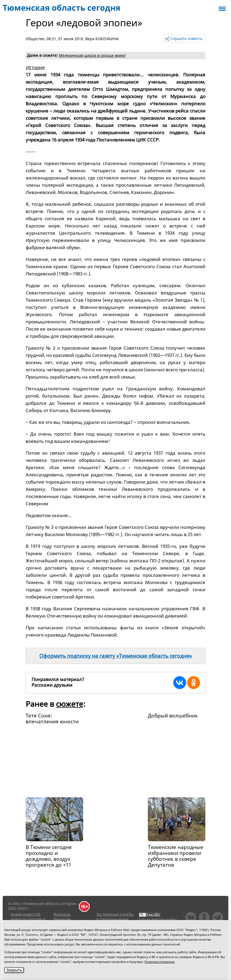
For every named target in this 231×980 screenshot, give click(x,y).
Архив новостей (25, 914)
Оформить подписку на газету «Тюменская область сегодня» (116, 656)
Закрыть (14, 970)
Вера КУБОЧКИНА (102, 39)
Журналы (62, 914)
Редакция (62, 919)
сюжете (70, 704)
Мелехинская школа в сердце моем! (92, 55)
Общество (35, 39)
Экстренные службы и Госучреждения (115, 917)
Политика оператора (159, 962)
